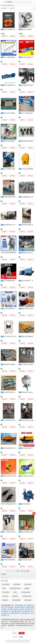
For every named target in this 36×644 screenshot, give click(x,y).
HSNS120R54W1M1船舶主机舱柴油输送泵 (15, 476)
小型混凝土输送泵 (26, 592)
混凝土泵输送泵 (16, 600)
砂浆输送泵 (5, 600)
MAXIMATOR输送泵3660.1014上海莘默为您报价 (14, 504)
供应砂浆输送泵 (26, 504)
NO (23, 576)
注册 (22, 633)
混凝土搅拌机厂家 (22, 607)
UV (2, 578)
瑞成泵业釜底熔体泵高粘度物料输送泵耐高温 (16, 141)
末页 (28, 571)
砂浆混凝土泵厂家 (27, 613)
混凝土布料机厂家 (15, 609)
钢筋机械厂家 (28, 611)
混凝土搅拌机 (6, 584)
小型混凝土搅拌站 (27, 596)
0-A (2, 576)
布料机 (4, 588)
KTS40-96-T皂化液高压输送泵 (12, 113)
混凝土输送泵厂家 (16, 613)
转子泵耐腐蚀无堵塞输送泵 (11, 169)
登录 (14, 633)
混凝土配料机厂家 (20, 605)
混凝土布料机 (28, 584)
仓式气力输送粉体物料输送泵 (9, 253)
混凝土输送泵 (28, 600)
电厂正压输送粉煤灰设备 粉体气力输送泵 (15, 57)
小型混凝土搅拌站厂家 (17, 611)
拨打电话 (13, 36)
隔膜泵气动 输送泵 (27, 29)
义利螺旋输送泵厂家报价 (29, 197)
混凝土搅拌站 (6, 592)
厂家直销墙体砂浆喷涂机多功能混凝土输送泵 (16, 560)
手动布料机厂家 (11, 607)
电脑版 (21, 637)
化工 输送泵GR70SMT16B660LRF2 (13, 532)
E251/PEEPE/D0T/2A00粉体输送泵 (13, 336)
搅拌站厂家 (31, 609)
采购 (34, 514)
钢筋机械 (27, 588)
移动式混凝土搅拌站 (15, 588)
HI (14, 576)
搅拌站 (15, 592)
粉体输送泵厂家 (6, 611)
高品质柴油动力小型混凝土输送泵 (13, 225)
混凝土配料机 (17, 584)
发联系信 (5, 36)
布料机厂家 (24, 609)
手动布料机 (5, 596)
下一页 (23, 571)
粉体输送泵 (15, 596)
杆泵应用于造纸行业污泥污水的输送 (14, 392)
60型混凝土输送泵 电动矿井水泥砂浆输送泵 (16, 448)
